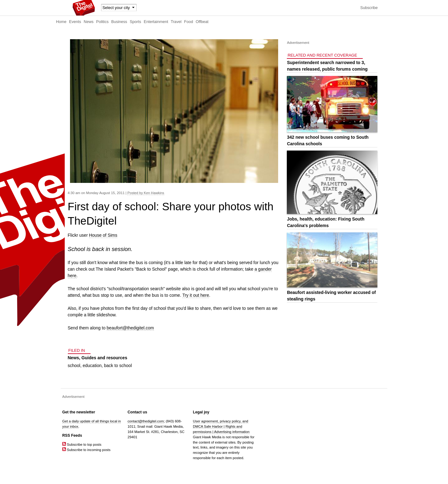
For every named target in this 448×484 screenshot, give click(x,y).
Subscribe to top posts (82, 444)
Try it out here (196, 295)
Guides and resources (104, 358)
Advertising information (232, 432)
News (89, 22)
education (92, 365)
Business (119, 22)
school (74, 365)
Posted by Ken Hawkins (146, 193)
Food (189, 22)
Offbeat (202, 22)
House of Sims (103, 235)
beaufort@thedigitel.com (130, 328)
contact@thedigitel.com (146, 421)
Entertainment (156, 22)
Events (75, 22)
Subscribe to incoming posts (86, 450)
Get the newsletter (79, 412)
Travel (176, 22)
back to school (118, 365)
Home (61, 22)
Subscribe (369, 8)
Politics (102, 22)
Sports (135, 22)
